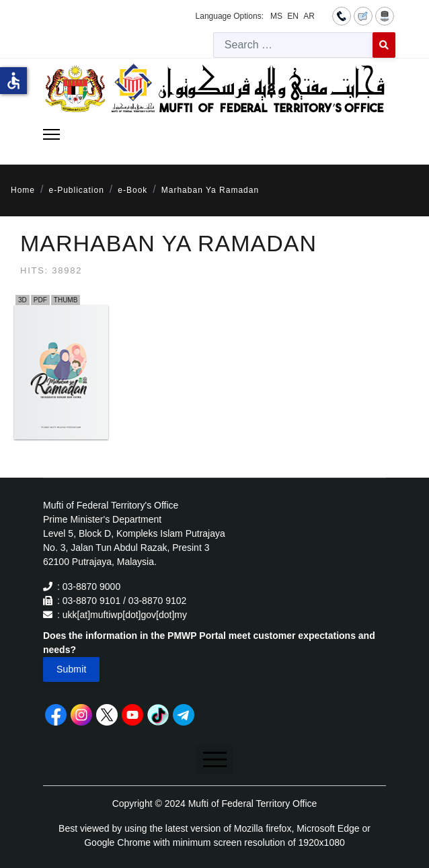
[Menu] (51, 134)
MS (276, 16)
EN (293, 16)
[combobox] (293, 45)
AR (309, 16)
